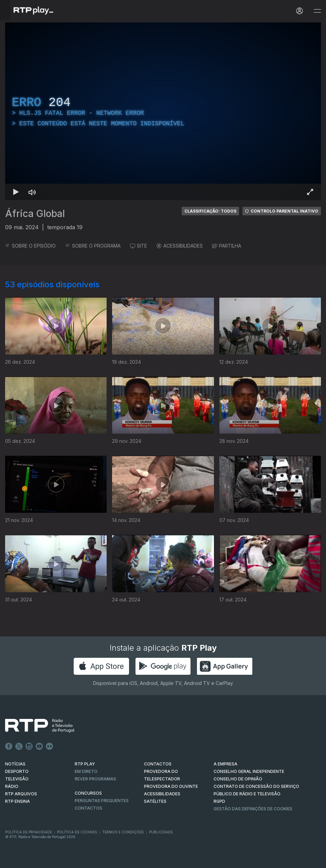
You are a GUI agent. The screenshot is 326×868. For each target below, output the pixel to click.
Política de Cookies (77, 832)
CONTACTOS (158, 764)
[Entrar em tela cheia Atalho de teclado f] (310, 192)
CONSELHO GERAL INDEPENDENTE (249, 771)
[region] (163, 111)
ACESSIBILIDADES (180, 246)
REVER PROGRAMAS (95, 779)
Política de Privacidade (29, 832)
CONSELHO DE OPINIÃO (238, 779)
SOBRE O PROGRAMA (93, 246)
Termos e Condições (123, 832)
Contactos (88, 808)
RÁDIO (12, 786)
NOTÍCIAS (15, 764)
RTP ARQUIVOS (21, 794)
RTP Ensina (17, 801)
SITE (139, 246)
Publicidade (161, 832)
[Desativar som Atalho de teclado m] (32, 192)
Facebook (9, 746)
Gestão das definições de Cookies (253, 809)
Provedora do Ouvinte (171, 786)
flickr (50, 746)
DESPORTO (17, 771)
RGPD (219, 801)
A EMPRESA (225, 764)
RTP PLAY (85, 764)
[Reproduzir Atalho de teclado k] (16, 192)
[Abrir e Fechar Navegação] (317, 11)
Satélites (155, 801)
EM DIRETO (86, 771)
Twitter (19, 746)
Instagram (29, 746)
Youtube (39, 746)
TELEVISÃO (17, 779)
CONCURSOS (88, 793)
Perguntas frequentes (102, 801)
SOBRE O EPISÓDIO (30, 246)
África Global (35, 214)
